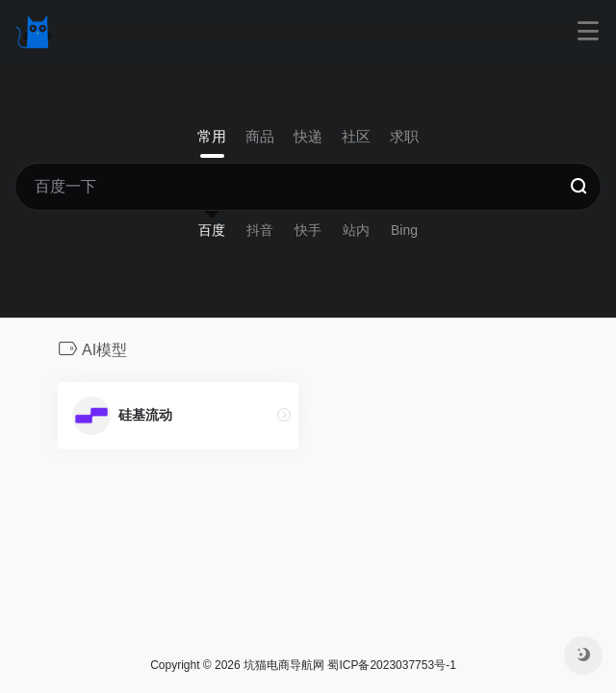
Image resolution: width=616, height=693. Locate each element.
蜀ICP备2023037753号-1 (391, 665)
